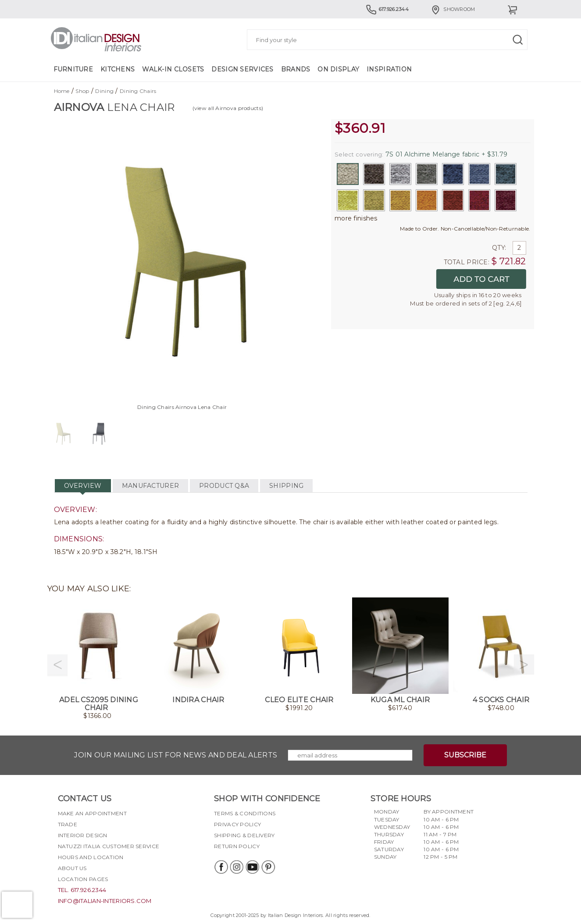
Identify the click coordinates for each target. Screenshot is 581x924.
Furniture (73, 69)
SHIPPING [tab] (286, 486)
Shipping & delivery (244, 835)
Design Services (242, 69)
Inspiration (389, 69)
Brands (296, 69)
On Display (338, 69)
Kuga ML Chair (400, 700)
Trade (68, 824)
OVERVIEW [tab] (83, 486)
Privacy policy (237, 824)
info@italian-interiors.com (105, 901)
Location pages (83, 879)
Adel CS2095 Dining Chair (99, 704)
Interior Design (83, 835)
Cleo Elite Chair (299, 700)
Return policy (237, 846)
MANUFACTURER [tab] (150, 486)
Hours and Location (91, 857)
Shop (82, 91)
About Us (72, 868)
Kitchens (118, 69)
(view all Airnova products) (228, 108)
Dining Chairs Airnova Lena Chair (182, 407)
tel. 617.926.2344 (82, 890)
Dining (104, 91)
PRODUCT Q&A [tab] (224, 486)
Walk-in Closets (173, 69)
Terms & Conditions (245, 813)
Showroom (453, 9)
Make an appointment (92, 813)
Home (62, 91)
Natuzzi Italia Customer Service (109, 846)
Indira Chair (198, 700)
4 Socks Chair (501, 700)
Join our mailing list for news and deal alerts (176, 755)
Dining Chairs (138, 91)
